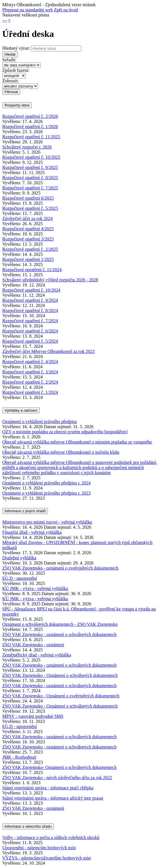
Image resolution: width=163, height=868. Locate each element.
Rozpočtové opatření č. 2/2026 (30, 116)
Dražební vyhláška (19, 558)
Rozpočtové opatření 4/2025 (28, 229)
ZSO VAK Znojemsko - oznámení (33, 645)
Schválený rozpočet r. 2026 (27, 147)
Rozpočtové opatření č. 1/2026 (30, 126)
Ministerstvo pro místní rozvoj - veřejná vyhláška (47, 522)
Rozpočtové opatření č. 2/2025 (30, 249)
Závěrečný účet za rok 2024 (27, 218)
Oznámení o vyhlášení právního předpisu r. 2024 (46, 483)
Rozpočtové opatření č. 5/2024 (30, 341)
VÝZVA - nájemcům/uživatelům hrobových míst (47, 858)
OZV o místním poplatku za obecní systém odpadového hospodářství (65, 432)
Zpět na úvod (66, 10)
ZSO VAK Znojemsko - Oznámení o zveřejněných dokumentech (61, 696)
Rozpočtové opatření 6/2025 (28, 198)
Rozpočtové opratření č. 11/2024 (32, 270)
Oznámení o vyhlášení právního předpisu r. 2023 (46, 493)
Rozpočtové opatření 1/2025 (28, 259)
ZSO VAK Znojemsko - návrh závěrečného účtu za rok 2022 (57, 778)
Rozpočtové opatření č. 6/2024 (30, 331)
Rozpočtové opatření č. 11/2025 (31, 137)
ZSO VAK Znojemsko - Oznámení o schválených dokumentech (60, 675)
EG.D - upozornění (20, 578)
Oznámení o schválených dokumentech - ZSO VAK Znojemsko (60, 624)
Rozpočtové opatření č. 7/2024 (30, 321)
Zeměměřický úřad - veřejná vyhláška (37, 655)
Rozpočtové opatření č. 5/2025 (30, 208)
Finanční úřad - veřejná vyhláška (32, 532)
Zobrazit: (11, 81)
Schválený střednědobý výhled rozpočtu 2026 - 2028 (50, 280)
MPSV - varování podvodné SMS (33, 716)
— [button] (5, 20)
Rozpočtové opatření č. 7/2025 (30, 188)
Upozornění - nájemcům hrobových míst (39, 848)
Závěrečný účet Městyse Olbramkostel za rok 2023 (48, 351)
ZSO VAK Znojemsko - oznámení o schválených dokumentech (59, 634)
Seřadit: (9, 60)
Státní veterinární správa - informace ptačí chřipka (48, 788)
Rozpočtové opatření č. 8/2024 (30, 310)
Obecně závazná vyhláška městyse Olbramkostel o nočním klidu (61, 452)
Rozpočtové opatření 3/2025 (28, 239)
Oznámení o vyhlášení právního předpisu (40, 422)
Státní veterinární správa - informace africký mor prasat (53, 798)
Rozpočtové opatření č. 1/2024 (30, 392)
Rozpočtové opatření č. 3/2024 (30, 372)
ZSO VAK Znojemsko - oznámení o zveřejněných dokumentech (60, 568)
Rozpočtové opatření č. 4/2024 (30, 362)
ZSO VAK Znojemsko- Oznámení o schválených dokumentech (59, 767)
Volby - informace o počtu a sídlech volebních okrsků (51, 837)
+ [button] (9, 20)
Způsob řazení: (16, 70)
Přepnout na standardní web (27, 10)
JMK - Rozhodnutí (19, 757)
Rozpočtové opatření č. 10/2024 (31, 290)
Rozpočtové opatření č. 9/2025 (30, 167)
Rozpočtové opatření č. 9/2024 (30, 300)
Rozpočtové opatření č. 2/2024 (30, 382)
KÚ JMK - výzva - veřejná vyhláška (35, 588)
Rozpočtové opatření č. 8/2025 (30, 178)
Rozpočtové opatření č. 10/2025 (31, 157)
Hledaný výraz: (16, 48)
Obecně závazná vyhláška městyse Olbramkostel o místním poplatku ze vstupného (77, 442)
